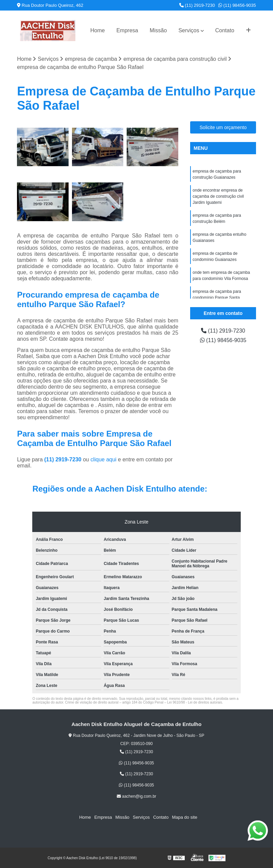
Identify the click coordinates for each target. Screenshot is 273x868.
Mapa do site (184, 817)
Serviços (189, 30)
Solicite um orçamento (223, 127)
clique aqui (103, 459)
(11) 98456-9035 (237, 5)
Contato (225, 30)
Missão (158, 30)
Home (98, 30)
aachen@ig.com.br (136, 796)
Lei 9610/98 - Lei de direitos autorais (195, 702)
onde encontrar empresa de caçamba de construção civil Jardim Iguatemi (218, 196)
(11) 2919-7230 (197, 5)
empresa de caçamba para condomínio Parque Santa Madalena (217, 298)
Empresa (127, 30)
